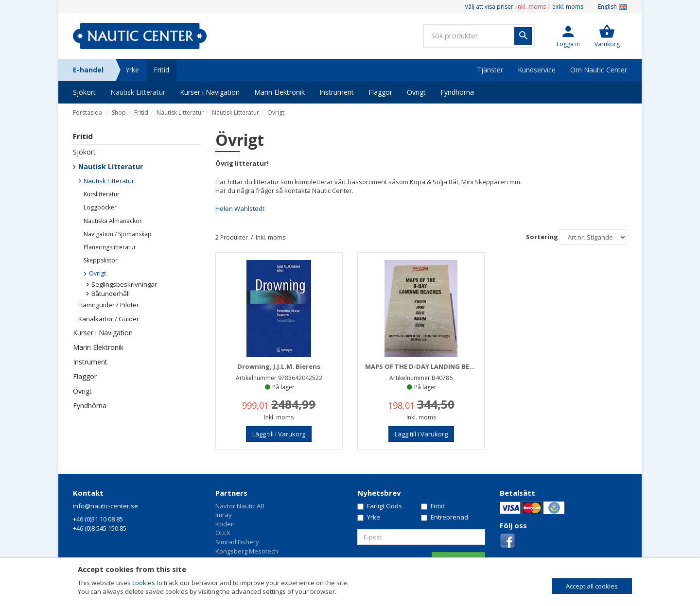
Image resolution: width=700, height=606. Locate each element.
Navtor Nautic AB (240, 506)
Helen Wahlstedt (240, 208)
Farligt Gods (380, 506)
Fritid (161, 70)
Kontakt (88, 493)
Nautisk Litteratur (138, 92)
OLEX (223, 533)
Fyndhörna (457, 92)
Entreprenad (445, 517)
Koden (225, 524)
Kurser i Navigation (210, 92)
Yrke (132, 70)
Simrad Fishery (237, 542)
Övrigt (416, 92)
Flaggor (380, 92)
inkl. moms (531, 7)
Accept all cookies (592, 586)
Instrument (337, 92)
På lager (283, 387)
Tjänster (490, 70)
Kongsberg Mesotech (247, 551)
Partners (231, 493)
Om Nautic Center (599, 70)
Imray (224, 515)
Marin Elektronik (280, 92)
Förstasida (87, 113)
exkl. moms (568, 7)
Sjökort (84, 92)
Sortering (542, 237)
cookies (144, 583)
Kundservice (537, 70)
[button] (568, 36)
